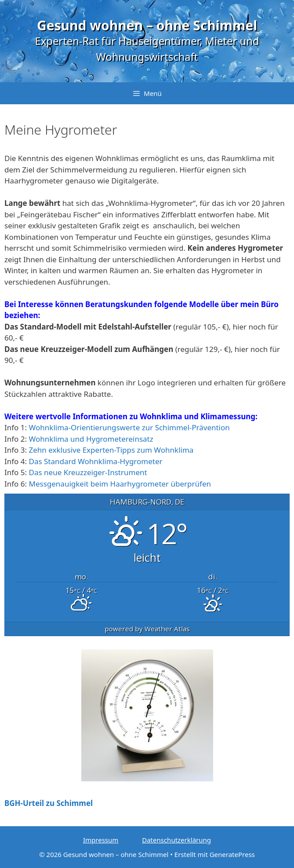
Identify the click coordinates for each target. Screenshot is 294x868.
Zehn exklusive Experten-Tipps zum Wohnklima (111, 450)
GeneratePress (232, 854)
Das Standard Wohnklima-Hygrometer (96, 461)
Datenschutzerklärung (176, 840)
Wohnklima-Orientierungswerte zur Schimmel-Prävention (129, 427)
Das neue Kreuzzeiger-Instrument (88, 472)
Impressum (101, 840)
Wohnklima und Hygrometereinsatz (91, 439)
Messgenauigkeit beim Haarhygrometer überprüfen (120, 484)
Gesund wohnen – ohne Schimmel (147, 25)
